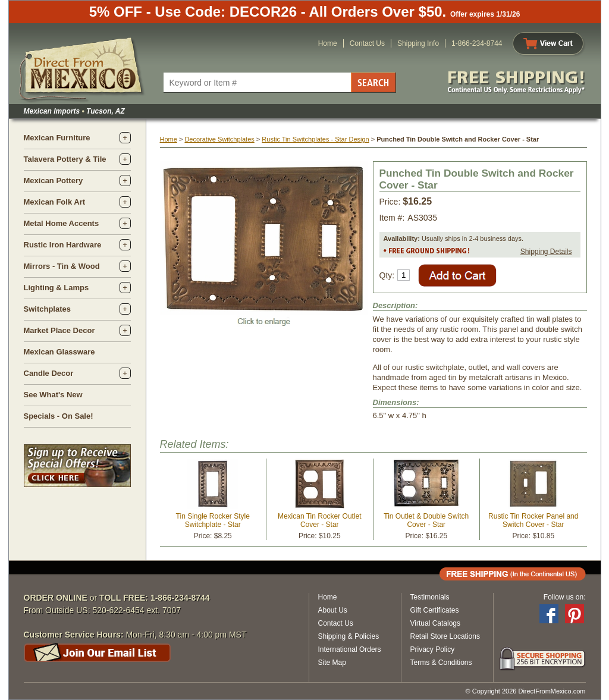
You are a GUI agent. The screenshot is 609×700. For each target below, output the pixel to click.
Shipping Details (546, 252)
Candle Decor (49, 373)
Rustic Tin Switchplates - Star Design (315, 139)
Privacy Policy (433, 649)
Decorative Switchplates (219, 139)
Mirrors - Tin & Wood (62, 266)
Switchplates (47, 309)
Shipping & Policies (349, 636)
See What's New (53, 395)
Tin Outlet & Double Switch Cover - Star (426, 520)
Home (328, 43)
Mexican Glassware (59, 352)
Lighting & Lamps (56, 288)
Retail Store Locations (445, 636)
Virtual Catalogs (436, 623)
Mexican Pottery (54, 181)
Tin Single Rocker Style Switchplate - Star (213, 520)
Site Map (332, 663)
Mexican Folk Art (55, 202)
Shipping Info (418, 43)
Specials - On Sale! (59, 416)
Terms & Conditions (441, 663)
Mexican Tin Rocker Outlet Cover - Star (320, 520)
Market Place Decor (59, 330)
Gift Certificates (435, 610)
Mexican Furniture (57, 138)
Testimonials (430, 597)
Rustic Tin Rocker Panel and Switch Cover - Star (533, 520)
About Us (333, 610)
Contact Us (367, 43)
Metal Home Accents (62, 223)
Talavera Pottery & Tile (65, 159)
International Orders (350, 649)
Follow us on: (565, 597)
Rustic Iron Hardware (63, 245)
